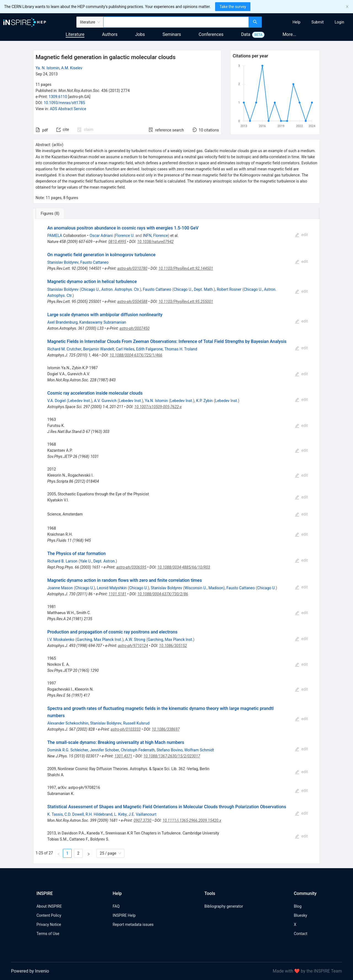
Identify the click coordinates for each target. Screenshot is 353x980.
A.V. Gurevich (105, 401)
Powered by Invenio (30, 971)
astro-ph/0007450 (134, 328)
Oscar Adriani (101, 236)
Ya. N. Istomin (48, 68)
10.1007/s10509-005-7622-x (158, 407)
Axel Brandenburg (62, 322)
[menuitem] (297, 22)
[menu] (308, 22)
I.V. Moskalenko (61, 640)
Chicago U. (85, 588)
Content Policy (49, 915)
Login (339, 22)
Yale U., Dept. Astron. (98, 561)
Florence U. (125, 236)
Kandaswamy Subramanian (103, 322)
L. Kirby (121, 814)
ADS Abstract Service (68, 109)
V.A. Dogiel (56, 401)
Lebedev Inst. (80, 401)
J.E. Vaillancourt (142, 814)
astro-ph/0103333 (126, 729)
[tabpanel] (176, 541)
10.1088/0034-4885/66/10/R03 (184, 567)
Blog (298, 906)
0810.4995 (117, 242)
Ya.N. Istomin (156, 401)
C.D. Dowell (74, 814)
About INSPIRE (49, 906)
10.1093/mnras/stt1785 (64, 103)
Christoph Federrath (138, 750)
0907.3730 (142, 820)
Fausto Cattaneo (94, 262)
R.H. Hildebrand (99, 814)
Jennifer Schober (105, 750)
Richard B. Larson (62, 561)
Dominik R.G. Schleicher (68, 750)
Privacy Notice (49, 924)
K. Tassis (55, 814)
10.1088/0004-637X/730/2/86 (163, 594)
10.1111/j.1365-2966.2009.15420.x (192, 820)
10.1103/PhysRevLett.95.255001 (186, 302)
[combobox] (176, 22)
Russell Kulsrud (136, 723)
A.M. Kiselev (72, 68)
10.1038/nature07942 (156, 242)
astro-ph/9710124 (133, 646)
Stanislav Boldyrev (63, 262)
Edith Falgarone (149, 349)
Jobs (140, 34)
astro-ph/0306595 (131, 567)
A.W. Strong (135, 640)
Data (246, 34)
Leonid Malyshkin (112, 588)
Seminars (172, 34)
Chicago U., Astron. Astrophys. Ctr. (110, 289)
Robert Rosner (229, 289)
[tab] (51, 213)
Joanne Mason (60, 588)
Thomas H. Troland (181, 349)
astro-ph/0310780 (132, 268)
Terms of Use (48, 934)
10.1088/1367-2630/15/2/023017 (172, 756)
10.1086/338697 (166, 729)
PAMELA (55, 236)
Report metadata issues (133, 924)
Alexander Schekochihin (68, 723)
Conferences (211, 34)
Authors (110, 34)
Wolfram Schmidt (199, 750)
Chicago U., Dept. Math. (194, 289)
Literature (75, 34)
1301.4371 (123, 756)
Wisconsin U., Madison (204, 588)
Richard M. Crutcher (64, 349)
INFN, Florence (155, 236)
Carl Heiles (125, 349)
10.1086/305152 (173, 646)
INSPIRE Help (124, 915)
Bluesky (300, 915)
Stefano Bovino (169, 750)
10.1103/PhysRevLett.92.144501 (186, 268)
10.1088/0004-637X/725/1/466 (136, 355)
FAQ (116, 906)
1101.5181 (117, 594)
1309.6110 (58, 97)
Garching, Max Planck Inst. (99, 640)
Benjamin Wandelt (99, 349)
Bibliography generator (224, 906)
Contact (300, 934)
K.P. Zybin (204, 401)
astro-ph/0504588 (132, 302)
